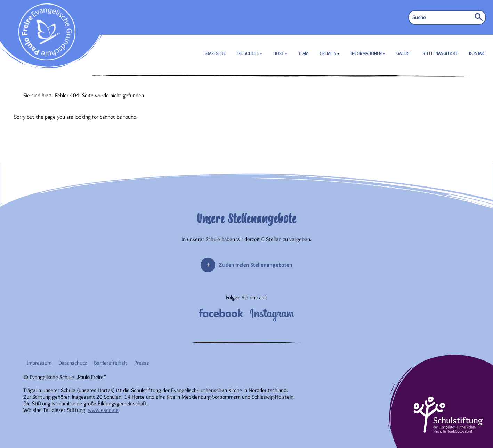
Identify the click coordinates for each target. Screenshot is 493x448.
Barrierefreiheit (111, 363)
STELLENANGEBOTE (440, 53)
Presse (142, 363)
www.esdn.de (103, 410)
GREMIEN (328, 53)
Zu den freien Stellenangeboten (256, 265)
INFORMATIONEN (367, 53)
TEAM (303, 53)
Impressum (39, 363)
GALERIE (404, 53)
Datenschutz (73, 363)
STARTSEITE (215, 53)
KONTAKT (478, 53)
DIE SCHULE (248, 53)
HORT (279, 53)
